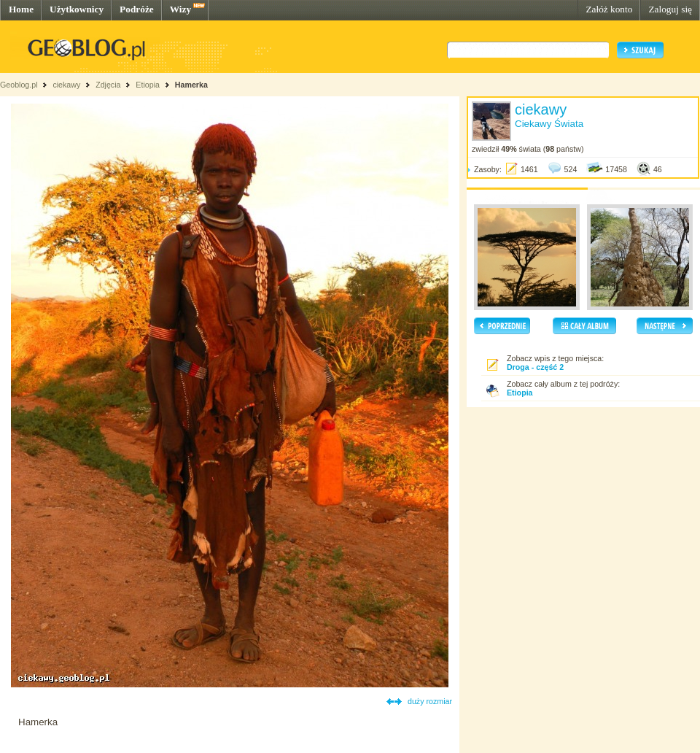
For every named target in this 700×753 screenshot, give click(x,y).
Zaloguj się (670, 9)
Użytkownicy (77, 9)
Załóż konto (609, 9)
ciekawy (66, 85)
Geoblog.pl (19, 85)
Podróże (137, 9)
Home (21, 9)
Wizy (180, 9)
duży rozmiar (430, 701)
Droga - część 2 (535, 367)
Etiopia (148, 85)
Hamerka (191, 85)
